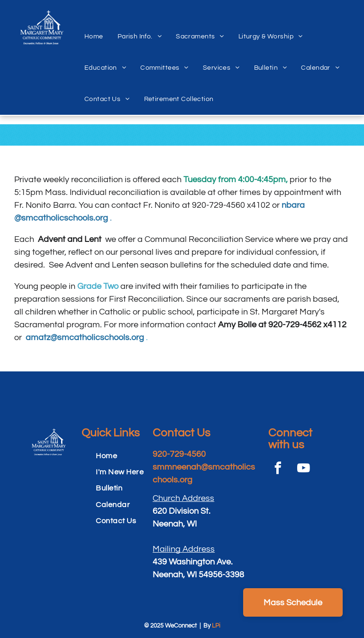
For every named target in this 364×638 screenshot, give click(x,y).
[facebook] (278, 469)
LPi (216, 626)
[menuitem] (94, 26)
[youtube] (303, 469)
